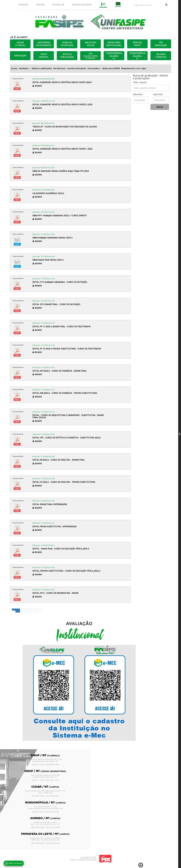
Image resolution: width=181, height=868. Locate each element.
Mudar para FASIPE (111, 68)
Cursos (14, 68)
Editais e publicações (42, 68)
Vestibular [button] (25, 68)
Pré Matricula (59, 68)
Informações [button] (94, 68)
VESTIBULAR (58, 5)
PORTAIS (40, 5)
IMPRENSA (23, 5)
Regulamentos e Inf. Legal (134, 68)
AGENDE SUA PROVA (82, 5)
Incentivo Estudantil (77, 68)
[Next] (40, 611)
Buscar (160, 107)
